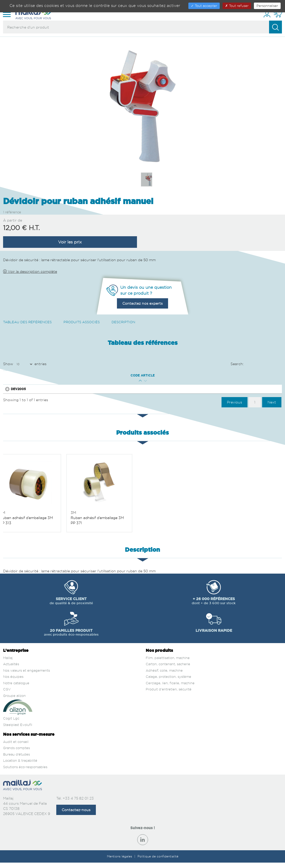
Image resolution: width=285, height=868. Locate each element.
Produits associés (82, 322)
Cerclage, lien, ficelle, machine (170, 689)
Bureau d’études (16, 760)
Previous (235, 407)
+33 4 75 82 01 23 (78, 804)
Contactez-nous (76, 815)
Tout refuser (237, 6)
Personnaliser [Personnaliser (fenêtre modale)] (267, 6)
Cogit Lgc (11, 724)
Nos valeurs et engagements (26, 676)
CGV (7, 695)
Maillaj (8, 663)
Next (272, 407)
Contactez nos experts (143, 303)
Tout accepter (204, 6)
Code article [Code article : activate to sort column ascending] (30, 375)
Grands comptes (16, 753)
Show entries (25, 364)
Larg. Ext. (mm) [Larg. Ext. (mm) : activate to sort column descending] (115, 375)
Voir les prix (70, 242)
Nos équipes (13, 682)
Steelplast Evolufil (18, 730)
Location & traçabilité (20, 766)
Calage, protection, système (168, 682)
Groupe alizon (14, 701)
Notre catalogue (16, 689)
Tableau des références (27, 322)
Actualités (11, 670)
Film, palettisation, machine (168, 663)
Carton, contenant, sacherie (168, 670)
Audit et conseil (16, 747)
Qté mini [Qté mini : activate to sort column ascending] (72, 375)
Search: (256, 364)
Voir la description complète (30, 271)
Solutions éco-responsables (25, 773)
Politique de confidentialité (158, 862)
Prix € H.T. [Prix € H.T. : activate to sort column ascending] (160, 375)
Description (123, 322)
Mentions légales (120, 862)
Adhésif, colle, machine (164, 676)
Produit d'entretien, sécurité (169, 695)
